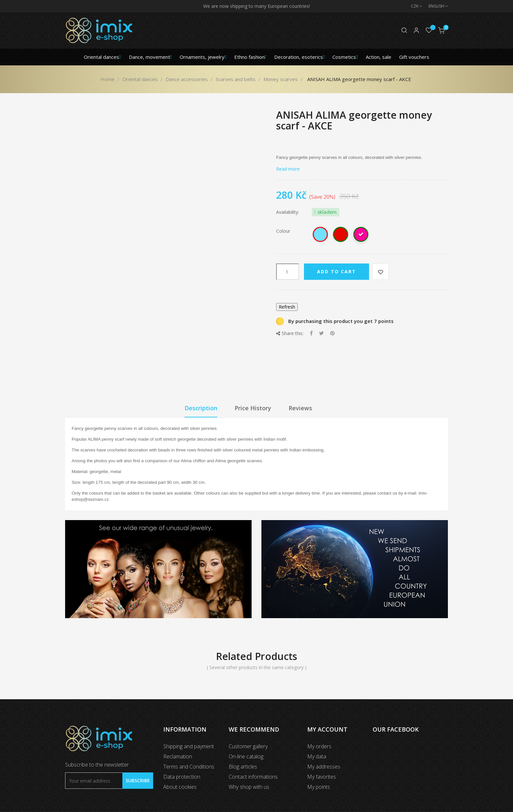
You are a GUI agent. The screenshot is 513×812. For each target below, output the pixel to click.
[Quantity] (288, 272)
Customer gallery (248, 746)
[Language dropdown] (435, 6)
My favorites (322, 777)
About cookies (180, 787)
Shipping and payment (189, 746)
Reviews (300, 408)
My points (319, 787)
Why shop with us (249, 787)
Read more (288, 169)
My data (317, 756)
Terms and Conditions (189, 767)
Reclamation (178, 756)
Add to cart (336, 271)
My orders (319, 746)
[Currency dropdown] (413, 6)
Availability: (288, 212)
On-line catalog (246, 756)
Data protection (182, 777)
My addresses (324, 767)
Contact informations (253, 777)
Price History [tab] (253, 408)
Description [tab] (201, 408)
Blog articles (243, 767)
